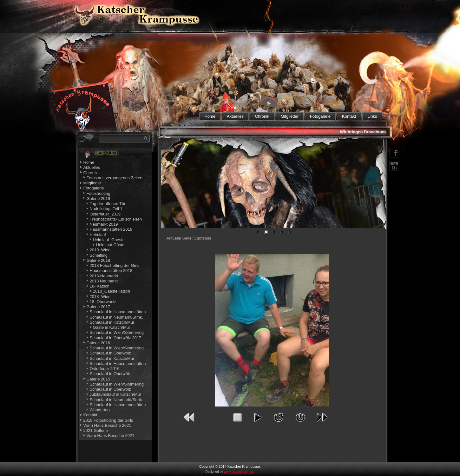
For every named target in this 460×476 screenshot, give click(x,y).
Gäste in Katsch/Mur (112, 327)
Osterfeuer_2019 (105, 214)
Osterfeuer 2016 (105, 369)
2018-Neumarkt (104, 276)
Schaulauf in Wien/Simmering (117, 332)
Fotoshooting (99, 193)
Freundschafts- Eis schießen (116, 219)
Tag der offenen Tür (108, 204)
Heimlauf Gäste (110, 245)
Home (210, 116)
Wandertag (100, 410)
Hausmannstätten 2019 (111, 229)
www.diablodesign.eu (239, 472)
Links (372, 116)
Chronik (262, 116)
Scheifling (99, 255)
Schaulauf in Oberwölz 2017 (116, 338)
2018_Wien (100, 297)
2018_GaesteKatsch (112, 291)
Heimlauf (98, 235)
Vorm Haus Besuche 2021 (107, 425)
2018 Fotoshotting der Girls (115, 265)
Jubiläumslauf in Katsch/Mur (116, 394)
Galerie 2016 (98, 343)
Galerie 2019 (98, 198)
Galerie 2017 (98, 307)
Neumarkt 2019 (104, 224)
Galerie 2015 (98, 379)
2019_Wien (100, 250)
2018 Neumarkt (104, 281)
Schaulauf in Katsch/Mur (112, 322)
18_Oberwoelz (103, 302)
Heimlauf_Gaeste (109, 240)
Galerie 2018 (98, 260)
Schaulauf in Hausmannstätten (118, 312)
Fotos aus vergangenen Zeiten (115, 178)
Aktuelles (235, 116)
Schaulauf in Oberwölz (110, 353)
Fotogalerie (320, 116)
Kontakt (349, 116)
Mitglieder (290, 116)
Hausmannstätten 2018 (111, 271)
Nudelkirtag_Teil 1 (106, 209)
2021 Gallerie (96, 430)
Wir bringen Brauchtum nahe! (370, 132)
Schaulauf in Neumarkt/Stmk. (116, 317)
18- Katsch (100, 286)
